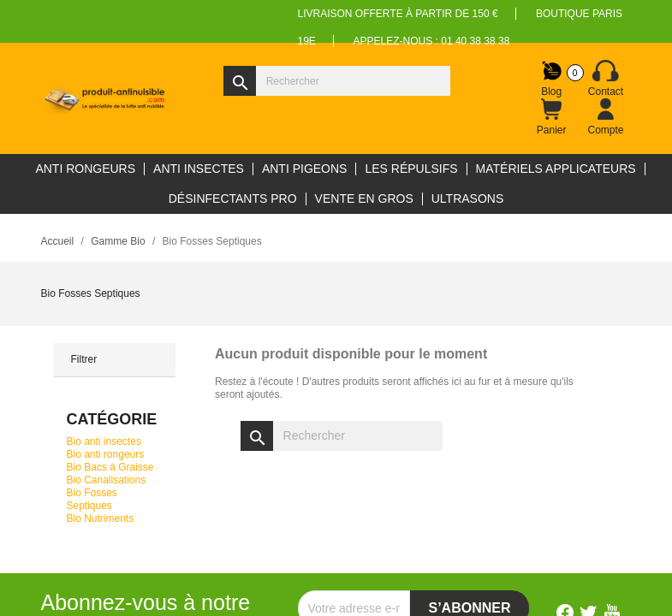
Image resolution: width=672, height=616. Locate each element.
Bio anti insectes (104, 441)
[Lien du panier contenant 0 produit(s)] (551, 117)
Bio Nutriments (101, 518)
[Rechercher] (337, 81)
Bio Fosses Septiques (92, 499)
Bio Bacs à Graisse (110, 467)
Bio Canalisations (107, 480)
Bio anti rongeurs (106, 454)
